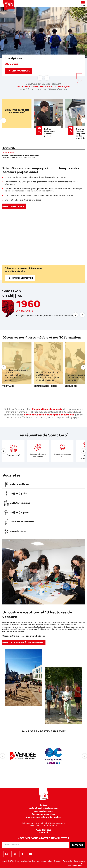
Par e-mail (43, 832)
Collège (43, 805)
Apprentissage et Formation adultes (44, 817)
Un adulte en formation (19, 522)
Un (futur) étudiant (17, 503)
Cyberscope (79, 861)
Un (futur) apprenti (17, 513)
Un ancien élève (15, 531)
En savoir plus (21, 71)
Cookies (58, 861)
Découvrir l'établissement (27, 643)
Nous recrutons (75, 865)
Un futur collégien (16, 484)
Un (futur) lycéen (15, 494)
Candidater (17, 207)
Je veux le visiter (22, 278)
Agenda (9, 148)
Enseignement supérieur (43, 814)
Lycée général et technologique (43, 808)
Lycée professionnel (44, 811)
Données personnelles (42, 861)
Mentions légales (23, 861)
